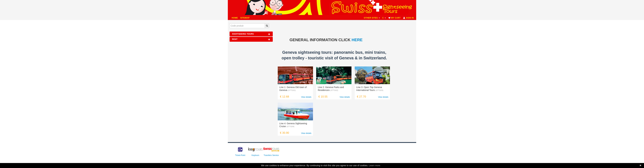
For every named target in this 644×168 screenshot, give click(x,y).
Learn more (374, 165)
